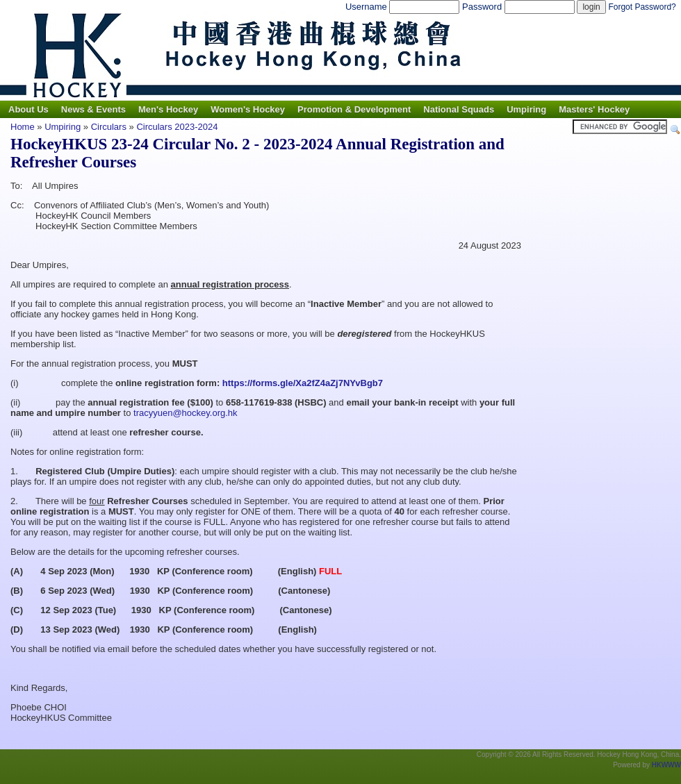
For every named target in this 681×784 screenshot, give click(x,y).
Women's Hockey (248, 109)
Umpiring (526, 109)
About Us (28, 109)
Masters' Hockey (594, 109)
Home (23, 127)
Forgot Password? (642, 7)
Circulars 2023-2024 (177, 127)
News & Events (93, 109)
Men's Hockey (168, 109)
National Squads (459, 109)
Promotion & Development (354, 109)
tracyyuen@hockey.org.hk (186, 413)
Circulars (110, 127)
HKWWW (666, 765)
